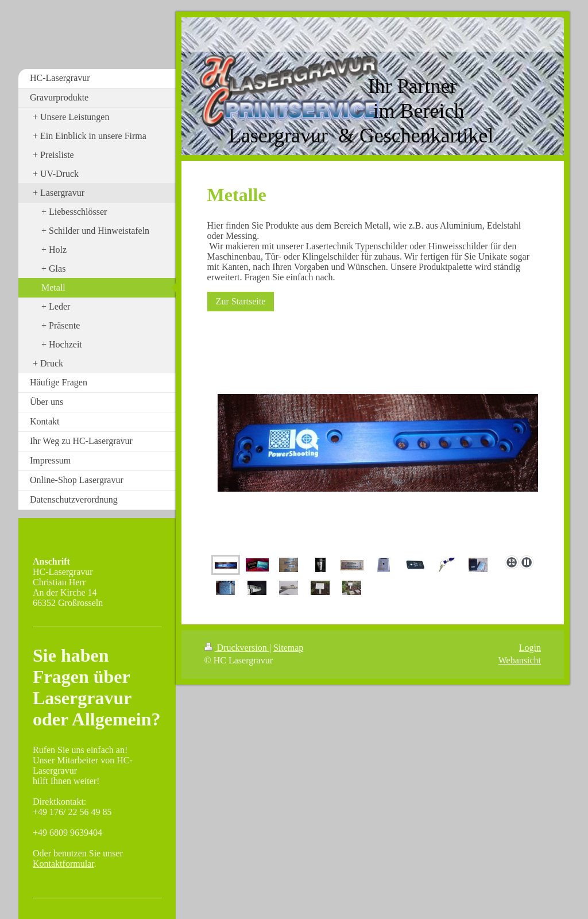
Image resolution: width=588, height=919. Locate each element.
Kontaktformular (63, 864)
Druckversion (237, 648)
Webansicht (520, 660)
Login (530, 648)
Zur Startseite (241, 301)
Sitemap (288, 648)
